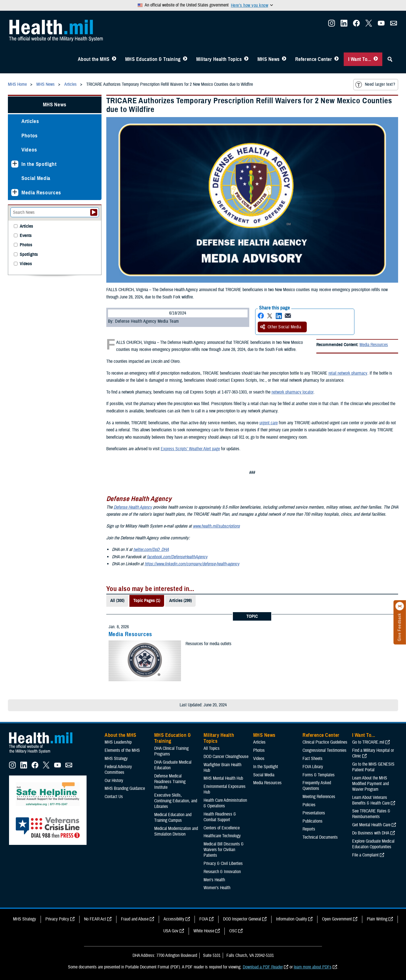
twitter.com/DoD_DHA (151, 550)
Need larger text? (375, 85)
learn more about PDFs (313, 967)
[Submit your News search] (94, 212)
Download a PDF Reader (263, 967)
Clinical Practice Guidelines (325, 742)
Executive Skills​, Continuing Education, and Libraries (176, 801)
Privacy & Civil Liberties (223, 863)
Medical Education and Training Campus (173, 818)
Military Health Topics (219, 59)
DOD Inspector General (242, 919)
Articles (30, 121)
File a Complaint (365, 855)
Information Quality (292, 919)
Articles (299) (180, 601)
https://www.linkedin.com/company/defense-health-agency (192, 564)
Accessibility (174, 919)
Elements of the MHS (122, 750)
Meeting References (319, 797)
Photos (30, 136)
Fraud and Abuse (135, 919)
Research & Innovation (222, 872)
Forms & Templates (319, 775)
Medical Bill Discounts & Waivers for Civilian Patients (224, 850)
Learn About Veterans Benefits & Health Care (371, 800)
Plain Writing (377, 919)
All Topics (212, 748)
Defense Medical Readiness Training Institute (170, 782)
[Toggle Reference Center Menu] (337, 59)
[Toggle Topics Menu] (246, 59)
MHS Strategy (116, 759)
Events (26, 236)
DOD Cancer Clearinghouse (226, 757)
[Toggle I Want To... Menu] (376, 59)
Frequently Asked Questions (317, 786)
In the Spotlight (39, 164)
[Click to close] (400, 606)
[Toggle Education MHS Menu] (185, 59)
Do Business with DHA (371, 833)
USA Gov (171, 931)
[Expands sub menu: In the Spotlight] (15, 164)
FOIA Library (313, 767)
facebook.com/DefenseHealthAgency (177, 557)
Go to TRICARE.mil (368, 742)
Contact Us (114, 797)
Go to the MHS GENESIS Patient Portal (373, 767)
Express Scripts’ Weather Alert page (190, 449)
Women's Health (217, 888)
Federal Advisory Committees (118, 770)
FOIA (204, 919)
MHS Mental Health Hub (223, 778)
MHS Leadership (118, 742)
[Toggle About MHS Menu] (114, 59)
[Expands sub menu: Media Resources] (15, 193)
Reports (309, 829)
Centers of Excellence (222, 828)
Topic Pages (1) (147, 601)
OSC (233, 931)
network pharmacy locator (292, 392)
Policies (309, 805)
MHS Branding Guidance (125, 788)
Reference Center (314, 59)
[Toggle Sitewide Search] (390, 59)
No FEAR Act (95, 919)
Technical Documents (320, 837)
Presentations (314, 813)
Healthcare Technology (222, 836)
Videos (29, 150)
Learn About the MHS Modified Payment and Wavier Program (370, 784)
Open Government (337, 919)
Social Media (36, 178)
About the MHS (94, 59)
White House (204, 931)
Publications (313, 821)
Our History (114, 781)
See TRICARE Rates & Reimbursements (371, 814)
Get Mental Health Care (371, 825)
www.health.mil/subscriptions (216, 526)
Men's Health (214, 880)
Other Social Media (281, 327)
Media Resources (374, 345)
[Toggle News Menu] (284, 59)
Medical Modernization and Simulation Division (176, 831)
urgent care (269, 423)
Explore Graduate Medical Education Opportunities (373, 844)
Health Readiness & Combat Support (220, 817)
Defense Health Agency (133, 507)
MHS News (269, 59)
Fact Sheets (313, 759)
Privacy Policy (57, 919)
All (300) (117, 601)
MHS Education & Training (153, 59)
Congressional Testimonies (325, 750)
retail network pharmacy (348, 373)
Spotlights (29, 255)
